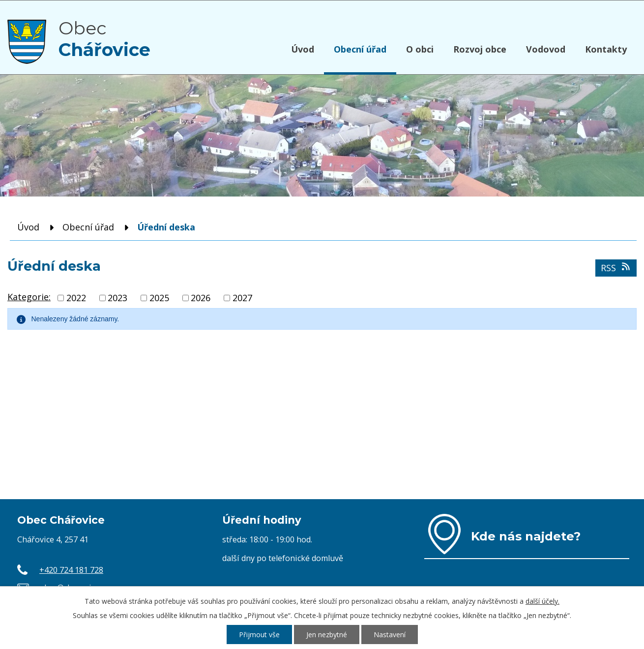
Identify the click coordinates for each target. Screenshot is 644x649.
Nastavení (390, 635)
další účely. (542, 601)
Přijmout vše (259, 635)
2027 (242, 298)
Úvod (303, 49)
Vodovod (546, 49)
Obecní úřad (360, 49)
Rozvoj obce (480, 49)
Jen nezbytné (327, 635)
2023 (117, 298)
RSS (616, 268)
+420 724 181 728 (71, 570)
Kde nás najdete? (526, 536)
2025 (159, 298)
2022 (76, 298)
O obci (420, 49)
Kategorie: (29, 297)
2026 (201, 298)
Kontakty (606, 49)
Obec (104, 39)
